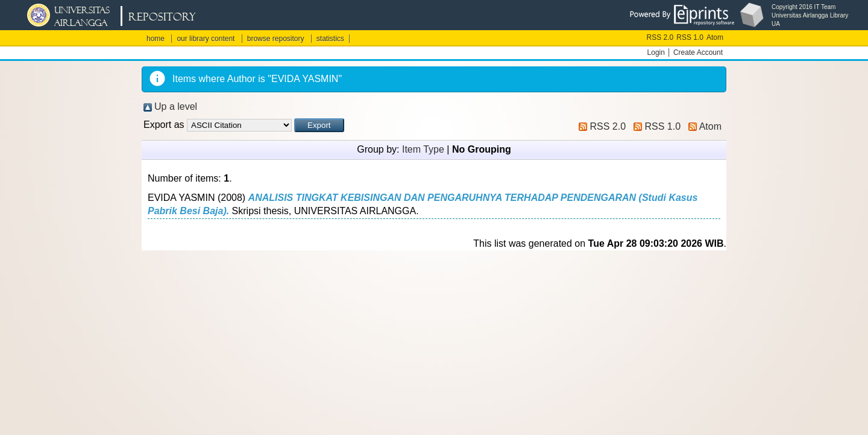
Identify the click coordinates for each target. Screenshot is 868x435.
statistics (330, 39)
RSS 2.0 (660, 37)
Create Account (698, 52)
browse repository (276, 39)
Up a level (176, 106)
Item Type (423, 149)
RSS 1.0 (690, 37)
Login (656, 52)
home (156, 39)
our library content (206, 39)
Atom (715, 37)
